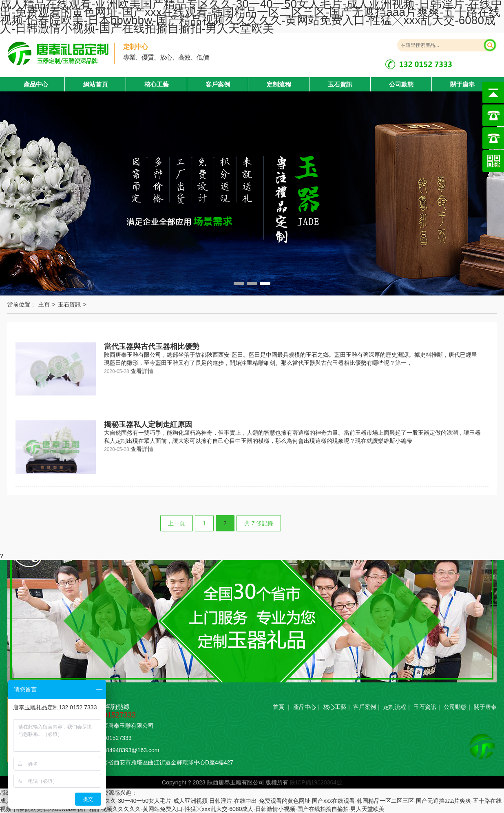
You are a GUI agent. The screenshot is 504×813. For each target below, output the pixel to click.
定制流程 (279, 84)
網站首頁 (95, 84)
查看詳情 (142, 371)
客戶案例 (218, 84)
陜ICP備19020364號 (316, 782)
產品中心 (305, 707)
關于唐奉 (462, 84)
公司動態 (401, 84)
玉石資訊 (340, 84)
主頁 (44, 304)
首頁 (279, 707)
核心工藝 (157, 84)
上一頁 (177, 523)
